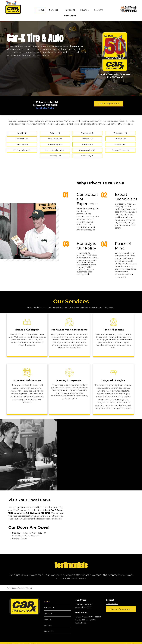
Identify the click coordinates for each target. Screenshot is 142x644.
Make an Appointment (109, 103)
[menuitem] (42, 10)
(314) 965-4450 (112, 604)
